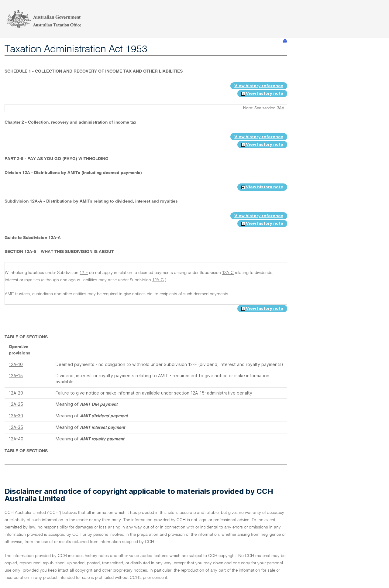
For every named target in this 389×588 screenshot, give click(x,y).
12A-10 (16, 364)
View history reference (259, 86)
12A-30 (16, 416)
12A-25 (16, 404)
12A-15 (16, 376)
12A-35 (16, 427)
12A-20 (16, 393)
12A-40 (16, 439)
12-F (84, 273)
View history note (262, 93)
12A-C (228, 273)
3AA (281, 108)
